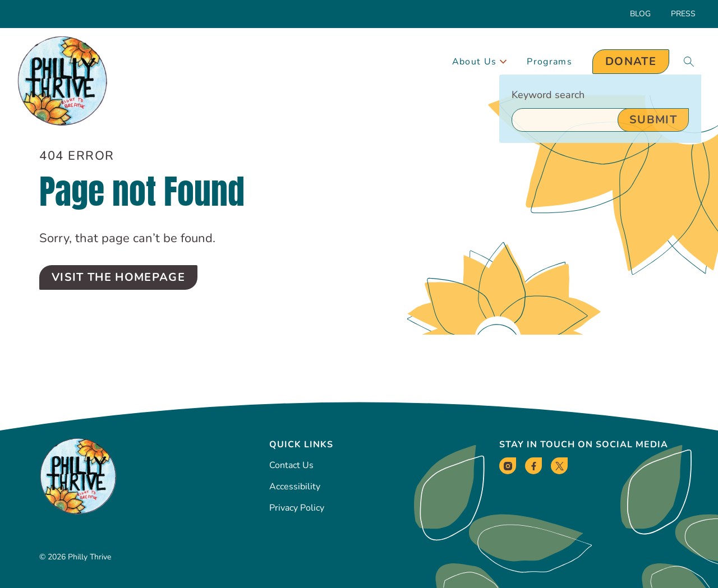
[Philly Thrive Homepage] (62, 82)
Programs (549, 62)
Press (683, 14)
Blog (640, 14)
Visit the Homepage (118, 277)
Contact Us (291, 465)
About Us (480, 62)
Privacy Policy (297, 508)
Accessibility (295, 487)
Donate (631, 61)
